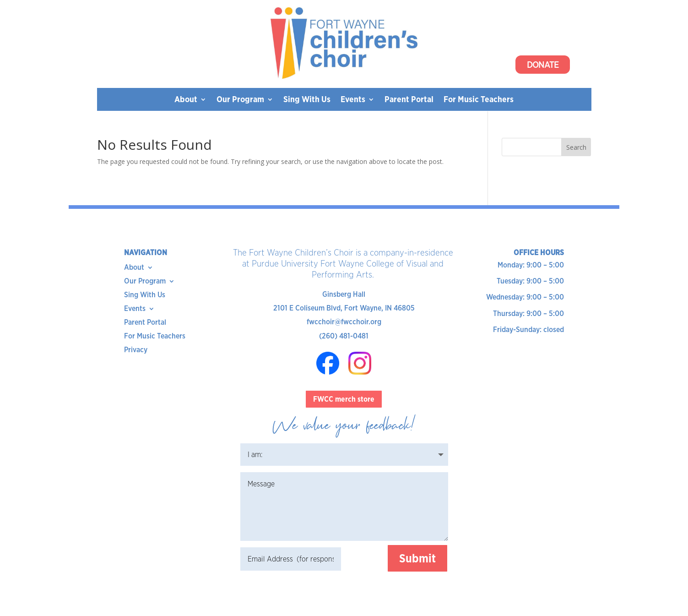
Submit (417, 558)
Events (353, 100)
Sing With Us (307, 100)
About (186, 100)
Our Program (240, 100)
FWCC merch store (344, 399)
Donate (543, 65)
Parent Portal (409, 100)
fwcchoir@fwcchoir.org (344, 322)
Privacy (136, 350)
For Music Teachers (479, 100)
